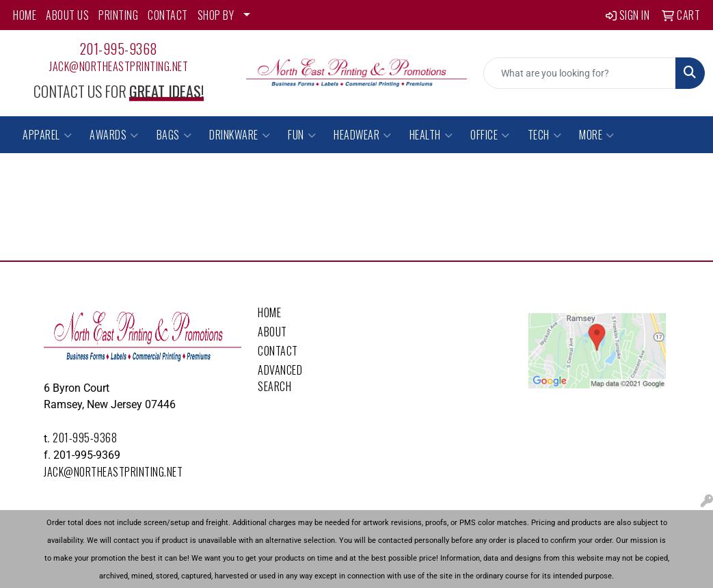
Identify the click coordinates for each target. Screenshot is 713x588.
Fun (302, 135)
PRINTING (118, 15)
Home (269, 312)
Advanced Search (280, 378)
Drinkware (240, 135)
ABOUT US (67, 15)
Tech (545, 135)
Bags (174, 135)
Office (490, 135)
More (597, 135)
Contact (278, 351)
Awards (114, 135)
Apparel (47, 135)
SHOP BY (216, 15)
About (272, 332)
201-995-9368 (119, 49)
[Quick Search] (580, 73)
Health (431, 135)
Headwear (363, 135)
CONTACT (168, 15)
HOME (25, 15)
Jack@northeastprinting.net (119, 66)
